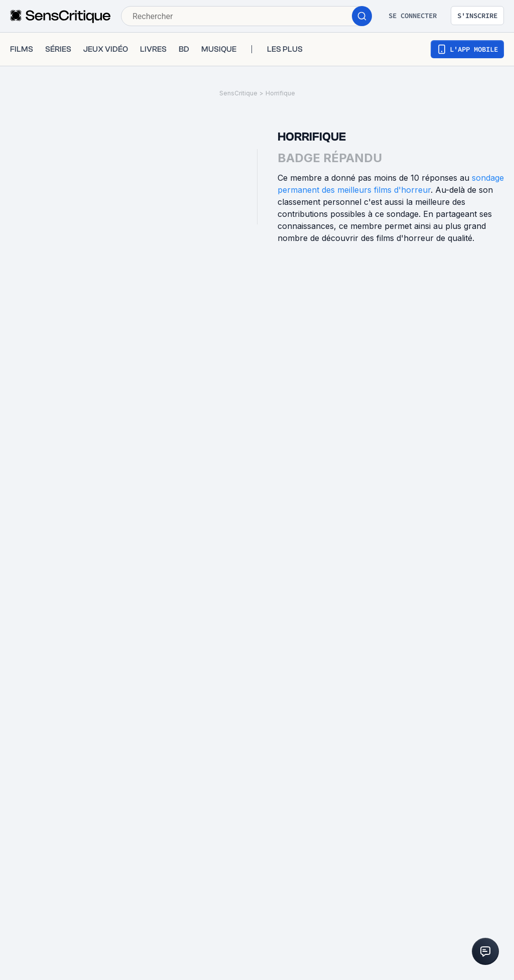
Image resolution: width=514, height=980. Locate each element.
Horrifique (280, 93)
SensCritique (238, 93)
